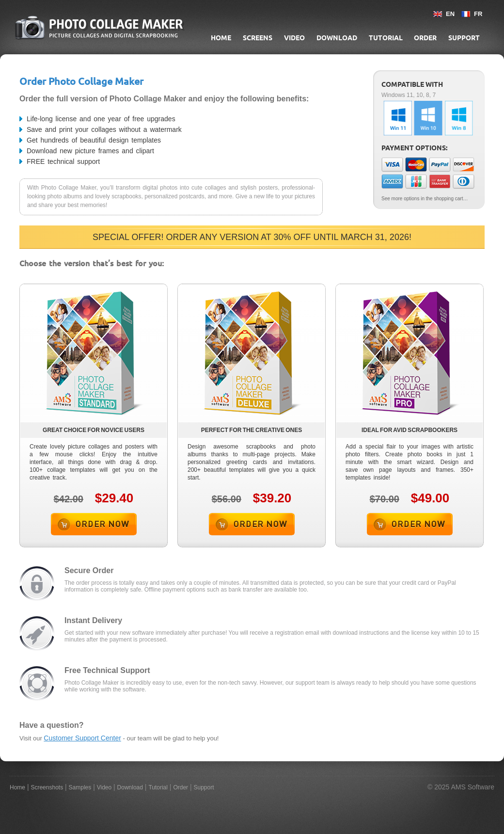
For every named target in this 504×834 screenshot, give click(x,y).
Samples (80, 787)
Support (464, 38)
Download (337, 38)
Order (425, 38)
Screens (258, 38)
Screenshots (47, 787)
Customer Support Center (82, 738)
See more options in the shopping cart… (425, 199)
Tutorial (386, 38)
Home (221, 38)
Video (294, 38)
